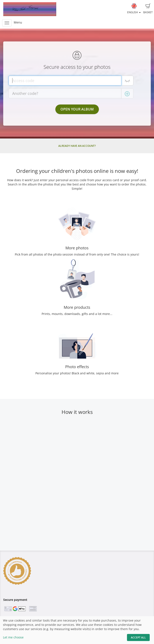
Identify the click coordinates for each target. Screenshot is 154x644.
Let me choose (13, 637)
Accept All (138, 637)
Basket (148, 9)
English (134, 9)
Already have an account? (77, 146)
